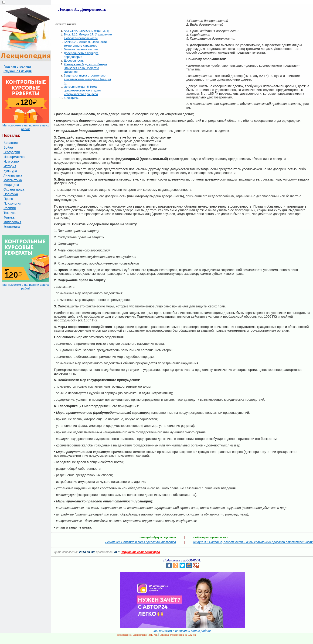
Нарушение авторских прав (140, 552)
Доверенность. (74, 61)
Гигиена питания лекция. (81, 49)
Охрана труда (14, 189)
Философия (12, 222)
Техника (10, 213)
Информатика (14, 157)
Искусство (11, 161)
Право (8, 199)
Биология (11, 143)
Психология (12, 203)
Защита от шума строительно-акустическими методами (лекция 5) (87, 79)
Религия (10, 208)
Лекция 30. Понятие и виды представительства (140, 542)
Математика (13, 180)
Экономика (12, 227)
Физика (9, 217)
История (10, 166)
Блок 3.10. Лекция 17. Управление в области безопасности (88, 36)
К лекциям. (71, 98)
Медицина (11, 185)
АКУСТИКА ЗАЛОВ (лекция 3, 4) (87, 31)
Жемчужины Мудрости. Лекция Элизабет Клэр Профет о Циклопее (86, 68)
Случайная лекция (18, 71)
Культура (10, 171)
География (12, 152)
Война (8, 147)
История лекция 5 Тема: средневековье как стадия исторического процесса (82, 90)
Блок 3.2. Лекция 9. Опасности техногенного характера (85, 44)
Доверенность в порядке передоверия (81, 55)
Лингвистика (13, 175)
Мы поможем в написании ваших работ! (26, 127)
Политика (11, 194)
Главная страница (17, 66)
